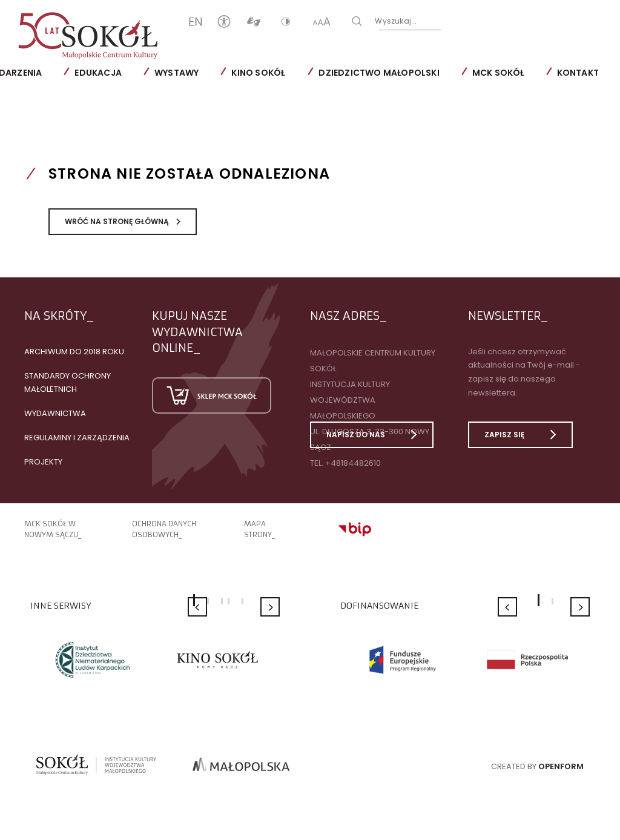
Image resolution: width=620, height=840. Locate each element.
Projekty (43, 462)
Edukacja (98, 73)
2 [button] (208, 601)
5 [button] (242, 601)
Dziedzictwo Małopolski (379, 73)
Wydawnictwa (55, 413)
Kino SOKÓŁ (258, 73)
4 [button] (229, 601)
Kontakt (578, 73)
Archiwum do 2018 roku (74, 352)
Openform (561, 766)
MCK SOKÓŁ (498, 73)
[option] (93, 660)
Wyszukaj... (396, 21)
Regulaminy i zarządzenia (77, 438)
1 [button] (539, 600)
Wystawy (176, 73)
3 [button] (222, 601)
